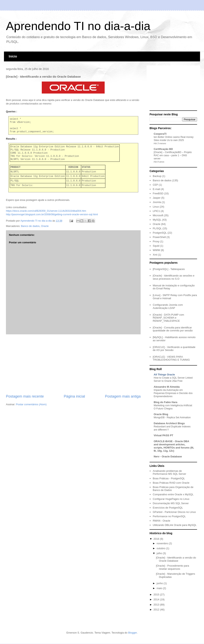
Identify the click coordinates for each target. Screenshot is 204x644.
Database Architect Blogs (169, 423)
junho (160, 583)
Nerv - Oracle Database (168, 456)
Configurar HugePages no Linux (171, 499)
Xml (155, 255)
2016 (157, 539)
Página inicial (74, 396)
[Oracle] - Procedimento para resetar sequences (172, 567)
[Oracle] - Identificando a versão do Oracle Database (176, 559)
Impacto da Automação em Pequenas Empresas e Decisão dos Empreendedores (173, 393)
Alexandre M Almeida (167, 387)
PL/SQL (157, 228)
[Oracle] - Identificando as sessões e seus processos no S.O (173, 277)
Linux (156, 207)
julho (160, 553)
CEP (155, 185)
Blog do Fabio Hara (165, 402)
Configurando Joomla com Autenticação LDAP (168, 306)
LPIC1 (156, 211)
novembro (163, 543)
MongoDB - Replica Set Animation (172, 417)
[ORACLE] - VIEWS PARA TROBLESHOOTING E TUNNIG (171, 358)
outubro (161, 548)
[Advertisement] (73, 364)
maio (160, 588)
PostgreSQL (160, 233)
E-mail (156, 189)
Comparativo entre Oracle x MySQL (173, 494)
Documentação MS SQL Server (171, 503)
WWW (156, 250)
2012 (157, 610)
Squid (156, 246)
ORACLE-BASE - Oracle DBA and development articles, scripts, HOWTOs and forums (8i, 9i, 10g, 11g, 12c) (174, 446)
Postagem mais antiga (123, 396)
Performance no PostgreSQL (169, 516)
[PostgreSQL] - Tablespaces (169, 269)
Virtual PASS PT (163, 435)
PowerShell (159, 237)
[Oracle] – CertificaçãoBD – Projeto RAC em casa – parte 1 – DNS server (173, 155)
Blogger (133, 633)
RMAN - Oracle (161, 521)
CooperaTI (160, 134)
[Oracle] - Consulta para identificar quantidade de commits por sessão (173, 329)
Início (13, 56)
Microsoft (158, 215)
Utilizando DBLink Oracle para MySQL (175, 525)
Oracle (45, 226)
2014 (157, 599)
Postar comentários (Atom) (31, 404)
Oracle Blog (161, 414)
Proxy (156, 241)
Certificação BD (163, 149)
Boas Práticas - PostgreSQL (169, 478)
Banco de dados (30, 226)
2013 (157, 605)
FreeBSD (158, 193)
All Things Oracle (164, 375)
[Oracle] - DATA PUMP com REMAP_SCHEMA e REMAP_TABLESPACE (168, 318)
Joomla (157, 202)
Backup (157, 176)
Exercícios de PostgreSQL (168, 508)
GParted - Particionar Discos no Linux (174, 512)
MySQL (157, 220)
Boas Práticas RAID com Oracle (171, 483)
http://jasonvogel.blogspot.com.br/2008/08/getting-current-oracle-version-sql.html (52, 214)
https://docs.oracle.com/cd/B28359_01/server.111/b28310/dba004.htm (46, 211)
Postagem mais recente (25, 396)
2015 (157, 595)
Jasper (157, 198)
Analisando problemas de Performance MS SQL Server (169, 472)
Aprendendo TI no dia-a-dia (78, 26)
